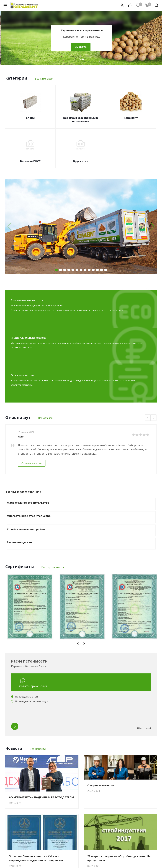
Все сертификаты (53, 567)
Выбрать (80, 47)
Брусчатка (81, 161)
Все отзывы (46, 418)
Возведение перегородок (32, 701)
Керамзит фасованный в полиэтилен (81, 119)
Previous (148, 418)
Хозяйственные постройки (26, 529)
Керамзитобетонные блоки (81, 30)
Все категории (44, 78)
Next (154, 418)
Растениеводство (19, 542)
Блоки (30, 118)
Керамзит (131, 118)
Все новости (38, 749)
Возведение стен (26, 696)
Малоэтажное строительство (28, 503)
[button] (152, 226)
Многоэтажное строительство (29, 516)
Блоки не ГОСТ (30, 161)
